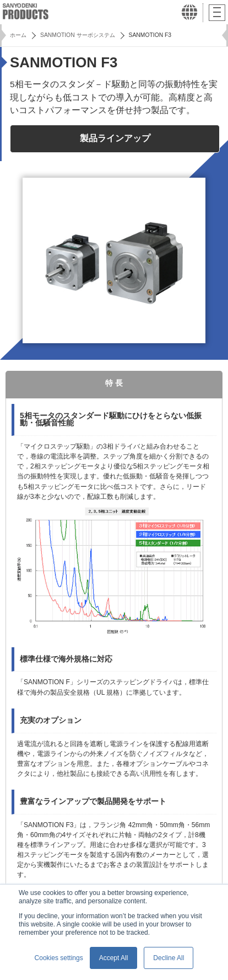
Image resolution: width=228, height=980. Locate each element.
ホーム (18, 35)
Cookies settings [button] (59, 958)
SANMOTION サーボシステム (78, 35)
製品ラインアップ (115, 138)
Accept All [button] (114, 958)
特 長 (114, 383)
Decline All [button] (169, 958)
